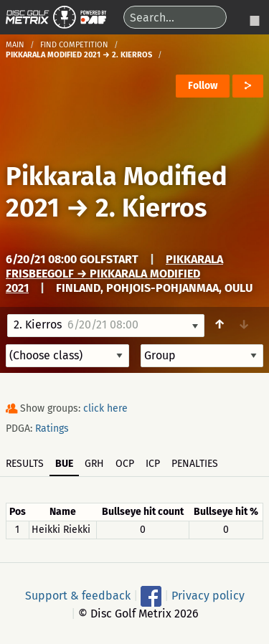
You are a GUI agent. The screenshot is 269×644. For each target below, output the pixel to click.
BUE (64, 464)
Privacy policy (208, 595)
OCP (125, 464)
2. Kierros (151, 208)
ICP (153, 464)
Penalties (195, 464)
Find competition (74, 45)
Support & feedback (78, 595)
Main (15, 45)
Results (25, 464)
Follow (203, 86)
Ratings (52, 428)
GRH (94, 464)
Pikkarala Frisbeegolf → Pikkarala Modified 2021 (114, 274)
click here (105, 408)
